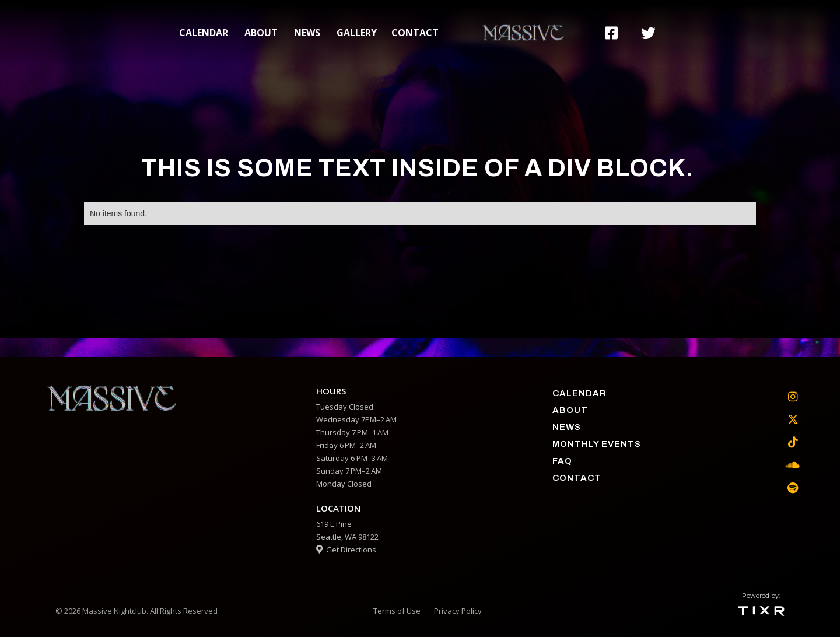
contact (415, 33)
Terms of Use (397, 611)
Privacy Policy (458, 611)
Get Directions (346, 549)
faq (562, 461)
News (307, 33)
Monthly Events (597, 444)
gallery (357, 33)
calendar (204, 33)
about (261, 33)
